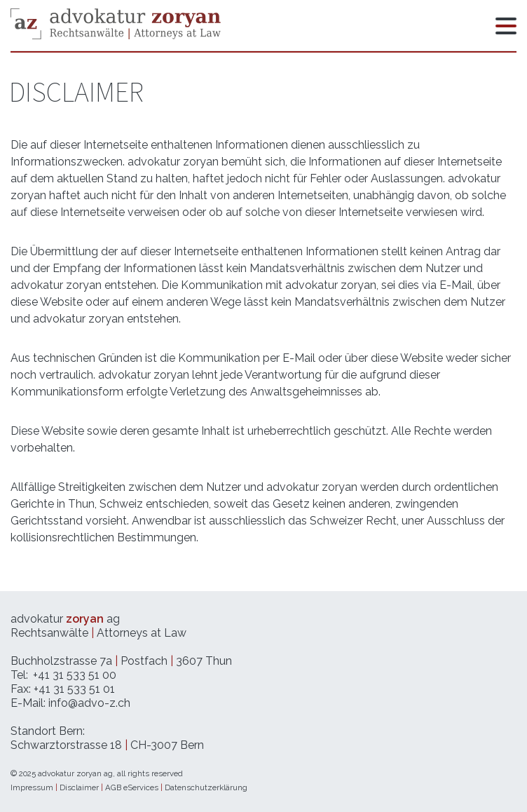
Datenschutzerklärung (206, 787)
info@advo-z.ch (89, 703)
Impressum (32, 787)
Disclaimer (79, 787)
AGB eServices (132, 787)
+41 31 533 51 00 (75, 675)
